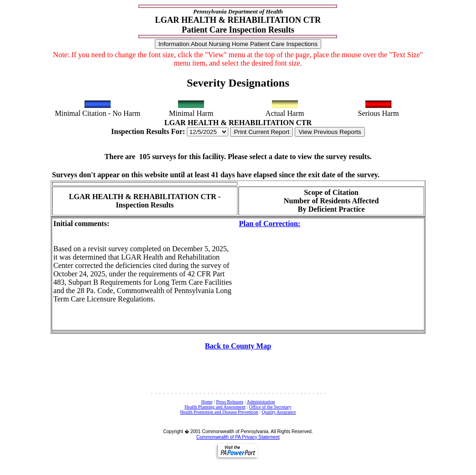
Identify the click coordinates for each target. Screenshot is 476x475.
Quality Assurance (279, 412)
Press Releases (230, 402)
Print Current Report (261, 132)
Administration (261, 402)
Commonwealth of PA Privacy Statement (238, 437)
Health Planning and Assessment (215, 407)
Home (207, 402)
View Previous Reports (330, 132)
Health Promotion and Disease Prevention (219, 412)
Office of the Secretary (270, 407)
